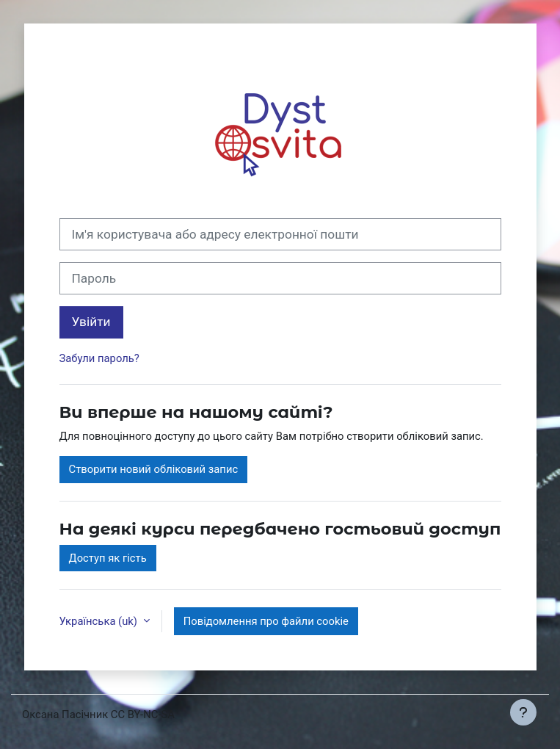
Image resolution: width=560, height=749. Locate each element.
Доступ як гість (108, 558)
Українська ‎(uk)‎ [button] (100, 621)
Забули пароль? (99, 358)
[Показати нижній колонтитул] (523, 712)
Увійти (91, 322)
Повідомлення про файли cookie (266, 621)
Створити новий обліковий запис (154, 469)
